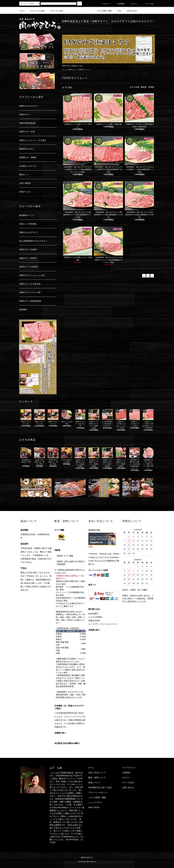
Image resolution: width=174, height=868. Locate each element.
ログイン (133, 4)
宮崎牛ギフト (72, 70)
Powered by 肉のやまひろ (87, 861)
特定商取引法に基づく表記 (100, 787)
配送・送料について (97, 778)
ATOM (97, 807)
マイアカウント (129, 768)
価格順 (144, 87)
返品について (94, 783)
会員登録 (119, 4)
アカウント (105, 4)
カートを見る (128, 783)
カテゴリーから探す (36, 11)
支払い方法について (97, 773)
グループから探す (55, 11)
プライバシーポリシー (98, 792)
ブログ (118, 11)
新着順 (151, 87)
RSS (90, 807)
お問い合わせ (130, 11)
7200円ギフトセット (85, 70)
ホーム (22, 11)
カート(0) (148, 4)
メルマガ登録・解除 (103, 11)
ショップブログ (95, 802)
